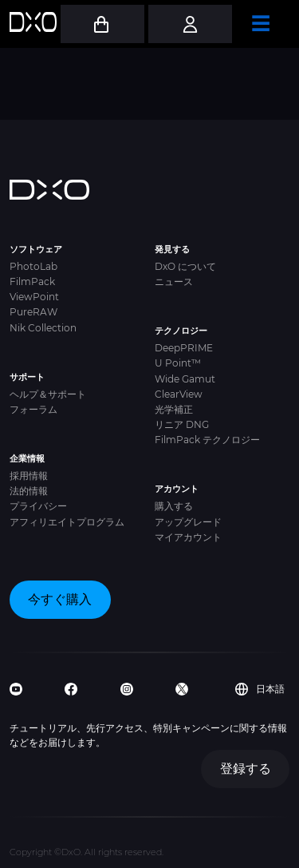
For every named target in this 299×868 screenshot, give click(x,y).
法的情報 (29, 491)
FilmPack (32, 281)
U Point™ (178, 363)
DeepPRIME (184, 348)
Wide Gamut (185, 379)
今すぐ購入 (60, 599)
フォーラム (33, 409)
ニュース (174, 281)
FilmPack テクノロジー (207, 440)
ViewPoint (34, 297)
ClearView (179, 394)
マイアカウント (188, 537)
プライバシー (38, 506)
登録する (246, 769)
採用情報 (29, 476)
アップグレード (188, 522)
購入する (174, 506)
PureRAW (33, 312)
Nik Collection (43, 328)
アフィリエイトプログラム (67, 522)
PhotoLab (33, 266)
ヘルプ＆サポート (48, 394)
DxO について (185, 266)
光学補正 (174, 409)
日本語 (260, 689)
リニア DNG (182, 424)
